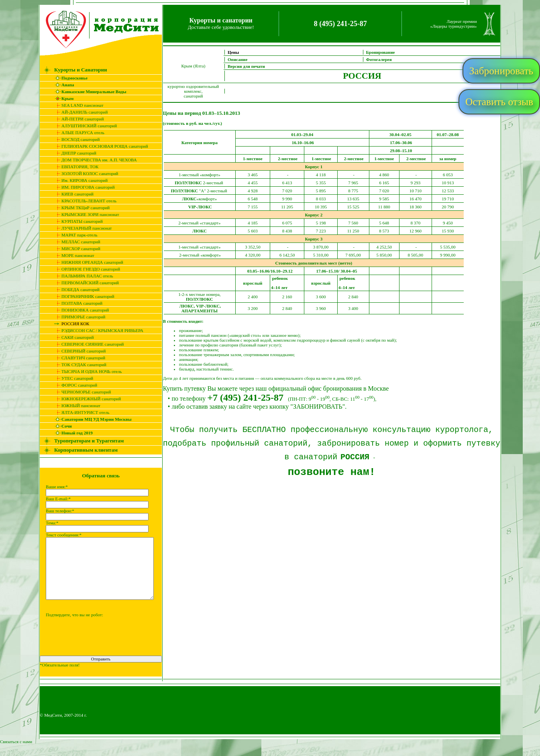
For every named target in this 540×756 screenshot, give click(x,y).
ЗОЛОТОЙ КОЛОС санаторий (85, 173)
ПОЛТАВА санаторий (77, 303)
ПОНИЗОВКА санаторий (80, 310)
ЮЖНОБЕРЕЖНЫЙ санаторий (86, 399)
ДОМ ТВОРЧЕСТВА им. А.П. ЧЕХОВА (94, 160)
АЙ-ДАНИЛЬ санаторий (79, 112)
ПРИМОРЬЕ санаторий (78, 317)
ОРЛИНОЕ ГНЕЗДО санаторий (86, 269)
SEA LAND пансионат (77, 105)
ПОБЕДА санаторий (75, 289)
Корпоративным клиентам (81, 450)
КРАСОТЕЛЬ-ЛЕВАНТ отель (84, 201)
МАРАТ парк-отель (74, 235)
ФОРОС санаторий (74, 385)
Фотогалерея (384, 59)
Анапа (62, 85)
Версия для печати (252, 66)
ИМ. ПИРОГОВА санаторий (83, 187)
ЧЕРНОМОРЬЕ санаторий (81, 392)
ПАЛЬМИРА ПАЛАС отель (82, 276)
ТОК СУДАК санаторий (79, 365)
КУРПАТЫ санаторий (77, 221)
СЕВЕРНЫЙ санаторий (78, 351)
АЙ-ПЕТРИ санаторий (77, 119)
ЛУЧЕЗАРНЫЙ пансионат (81, 228)
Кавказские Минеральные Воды (89, 92)
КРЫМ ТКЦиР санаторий (80, 208)
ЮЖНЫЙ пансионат (76, 406)
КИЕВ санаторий (72, 194)
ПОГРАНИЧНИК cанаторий (83, 296)
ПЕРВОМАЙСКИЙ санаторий (85, 283)
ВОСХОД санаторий (75, 139)
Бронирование (385, 52)
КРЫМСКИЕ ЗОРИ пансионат (85, 214)
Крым (62, 98)
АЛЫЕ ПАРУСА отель (78, 132)
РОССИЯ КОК (70, 324)
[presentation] (96, 652)
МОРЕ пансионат (73, 255)
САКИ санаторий (72, 337)
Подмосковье (69, 78)
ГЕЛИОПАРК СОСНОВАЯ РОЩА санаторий (100, 146)
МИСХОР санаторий (76, 249)
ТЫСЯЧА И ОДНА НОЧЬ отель (86, 371)
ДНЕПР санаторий (74, 153)
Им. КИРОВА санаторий (79, 180)
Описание (243, 59)
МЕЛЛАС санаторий (76, 242)
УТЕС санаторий (72, 378)
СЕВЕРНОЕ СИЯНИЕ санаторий (87, 344)
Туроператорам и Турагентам (84, 441)
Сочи (61, 426)
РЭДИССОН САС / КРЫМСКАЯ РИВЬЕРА (97, 330)
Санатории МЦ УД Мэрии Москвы (91, 419)
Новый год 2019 (72, 433)
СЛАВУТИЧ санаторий (78, 358)
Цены (238, 52)
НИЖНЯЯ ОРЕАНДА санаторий (87, 262)
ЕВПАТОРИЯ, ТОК (75, 167)
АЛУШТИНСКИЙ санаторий (84, 126)
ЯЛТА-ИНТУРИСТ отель (80, 412)
